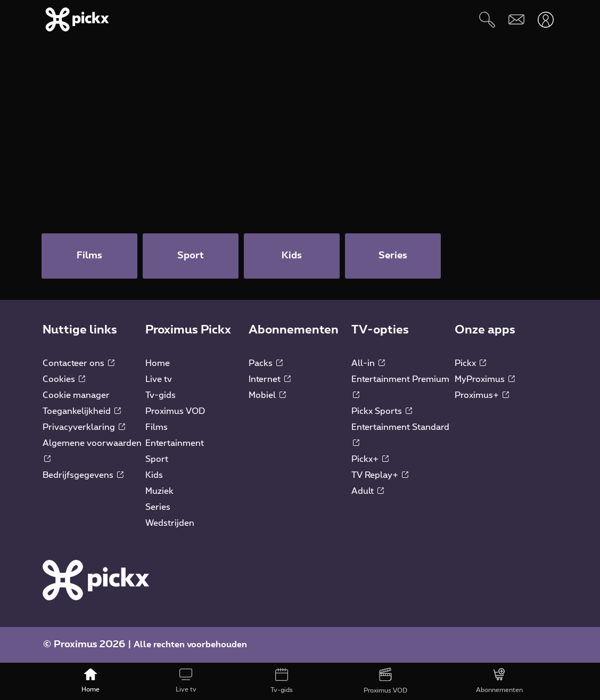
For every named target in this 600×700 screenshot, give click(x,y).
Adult (368, 491)
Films (157, 427)
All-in (368, 363)
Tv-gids (161, 395)
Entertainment (175, 443)
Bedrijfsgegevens (83, 475)
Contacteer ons (79, 363)
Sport (157, 459)
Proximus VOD (175, 411)
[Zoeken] (487, 19)
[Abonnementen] (500, 681)
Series (158, 507)
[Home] (90, 681)
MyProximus (485, 379)
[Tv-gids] (281, 681)
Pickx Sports (382, 411)
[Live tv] (186, 681)
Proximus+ (482, 395)
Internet (270, 379)
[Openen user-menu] (545, 19)
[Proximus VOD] (385, 681)
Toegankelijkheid (82, 411)
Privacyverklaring (84, 427)
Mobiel (267, 395)
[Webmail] (516, 19)
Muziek (159, 491)
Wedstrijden (170, 523)
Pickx (470, 363)
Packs (266, 363)
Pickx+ (370, 459)
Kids (154, 475)
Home (158, 363)
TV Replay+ (380, 475)
